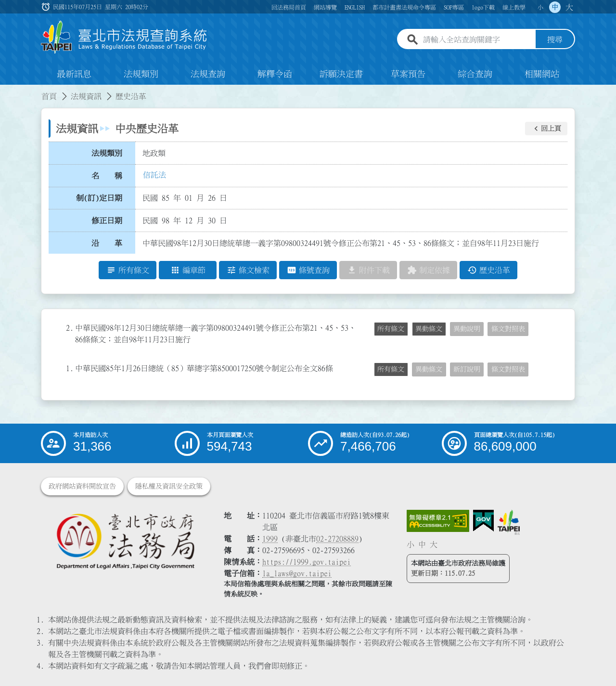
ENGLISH (355, 7)
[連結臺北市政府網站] (509, 522)
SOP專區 (454, 7)
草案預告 (408, 74)
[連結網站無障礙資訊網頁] (438, 521)
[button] (546, 129)
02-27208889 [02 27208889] (337, 539)
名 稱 (107, 176)
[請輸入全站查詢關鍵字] (477, 40)
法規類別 (141, 74)
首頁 (49, 96)
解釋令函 (275, 74)
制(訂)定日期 (99, 198)
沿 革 (107, 243)
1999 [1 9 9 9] (270, 539)
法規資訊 (86, 96)
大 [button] (569, 7)
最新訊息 (74, 74)
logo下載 (483, 7)
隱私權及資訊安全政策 (169, 486)
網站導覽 (325, 7)
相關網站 (542, 74)
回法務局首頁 (289, 7)
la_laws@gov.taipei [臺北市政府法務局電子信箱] (297, 573)
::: (6, 91)
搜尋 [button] (555, 40)
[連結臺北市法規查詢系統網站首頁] (124, 37)
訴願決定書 (341, 74)
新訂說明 (467, 369)
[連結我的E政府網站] (483, 521)
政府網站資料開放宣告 (82, 486)
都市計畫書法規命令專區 (404, 7)
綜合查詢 (475, 74)
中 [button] (555, 7)
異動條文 (429, 329)
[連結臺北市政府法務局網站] (125, 541)
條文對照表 (508, 329)
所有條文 (391, 329)
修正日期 (107, 220)
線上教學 (514, 7)
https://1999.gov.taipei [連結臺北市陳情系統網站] (307, 562)
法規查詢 (208, 74)
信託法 (154, 175)
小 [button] (540, 7)
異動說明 (467, 329)
